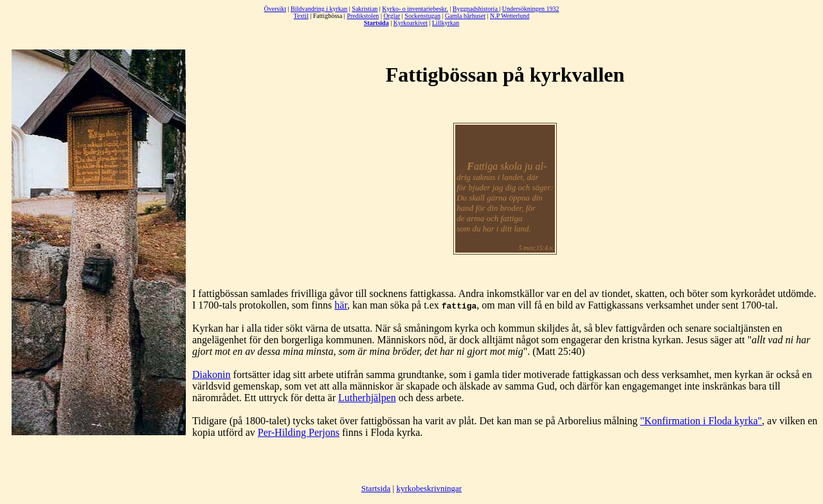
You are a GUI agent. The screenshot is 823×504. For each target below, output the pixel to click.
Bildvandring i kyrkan (319, 9)
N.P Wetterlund (510, 16)
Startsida (376, 488)
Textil (301, 16)
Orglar (392, 16)
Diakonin (212, 374)
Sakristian (365, 9)
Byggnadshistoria (476, 9)
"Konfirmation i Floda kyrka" (701, 421)
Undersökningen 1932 (531, 9)
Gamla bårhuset (465, 16)
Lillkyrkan (446, 23)
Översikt (275, 9)
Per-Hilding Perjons (299, 432)
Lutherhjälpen (367, 398)
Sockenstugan (422, 16)
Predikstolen (363, 16)
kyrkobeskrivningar (429, 488)
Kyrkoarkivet (411, 23)
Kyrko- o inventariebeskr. (415, 9)
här (341, 305)
